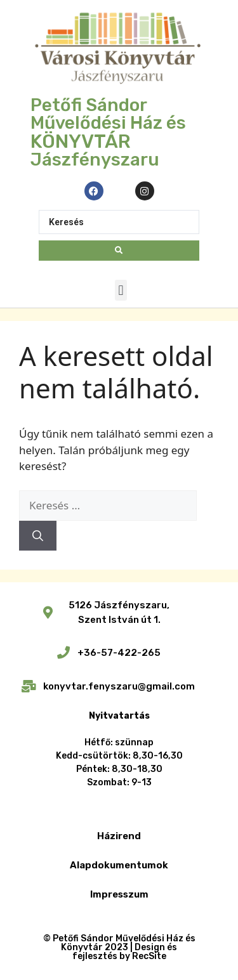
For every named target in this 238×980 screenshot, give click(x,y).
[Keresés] (38, 536)
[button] (121, 290)
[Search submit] (119, 251)
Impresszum (119, 894)
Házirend (119, 836)
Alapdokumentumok (119, 865)
